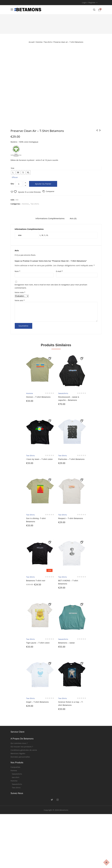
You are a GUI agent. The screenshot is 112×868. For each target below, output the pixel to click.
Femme (14, 776)
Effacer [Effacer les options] (15, 184)
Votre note (20, 298)
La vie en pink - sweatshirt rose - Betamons (100, 138)
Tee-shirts (48, 42)
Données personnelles (20, 763)
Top (107, 862)
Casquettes (16, 773)
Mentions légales (18, 759)
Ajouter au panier (43, 190)
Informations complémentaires (50, 225)
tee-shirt (16, 783)
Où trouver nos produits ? (22, 753)
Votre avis (20, 306)
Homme (39, 42)
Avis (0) (73, 225)
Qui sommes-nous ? (19, 749)
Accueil (32, 42)
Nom (18, 277)
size (13, 174)
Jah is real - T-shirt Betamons (97, 138)
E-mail (59, 277)
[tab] (50, 225)
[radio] (13, 179)
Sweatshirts (17, 780)
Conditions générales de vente (24, 756)
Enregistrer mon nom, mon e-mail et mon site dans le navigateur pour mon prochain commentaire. (51, 292)
